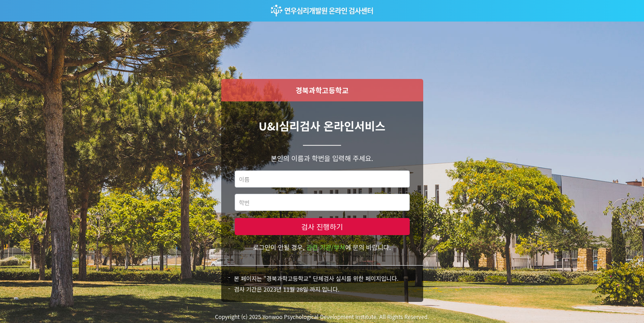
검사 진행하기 (322, 227)
